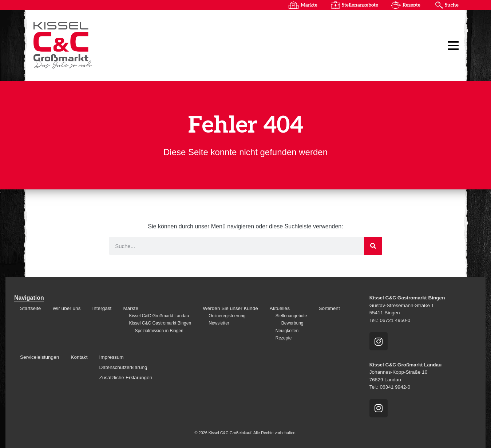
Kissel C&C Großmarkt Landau (159, 316)
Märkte (309, 5)
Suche (452, 5)
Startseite (30, 308)
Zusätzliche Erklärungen (126, 378)
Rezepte (411, 5)
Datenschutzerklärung (123, 367)
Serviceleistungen (39, 357)
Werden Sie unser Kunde (230, 308)
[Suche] (373, 246)
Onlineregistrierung (227, 316)
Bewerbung (292, 323)
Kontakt (79, 357)
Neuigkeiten (287, 331)
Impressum (111, 357)
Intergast (102, 308)
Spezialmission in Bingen (159, 331)
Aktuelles (280, 308)
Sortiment (329, 308)
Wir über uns (66, 308)
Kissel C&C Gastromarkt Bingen (160, 323)
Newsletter (219, 323)
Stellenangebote (360, 5)
